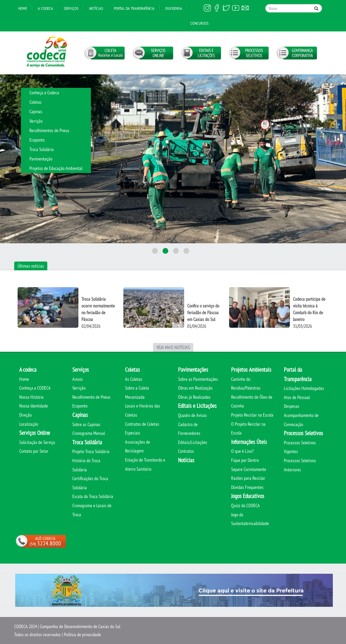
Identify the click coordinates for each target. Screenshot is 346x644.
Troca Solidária (42, 149)
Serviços (71, 8)
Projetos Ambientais (251, 370)
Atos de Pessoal (297, 397)
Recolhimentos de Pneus (49, 130)
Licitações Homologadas (304, 388)
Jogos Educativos (248, 496)
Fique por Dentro (245, 460)
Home (23, 8)
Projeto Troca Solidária (91, 451)
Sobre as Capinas (86, 424)
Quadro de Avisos (192, 415)
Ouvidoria (174, 8)
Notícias (96, 8)
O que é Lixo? (242, 451)
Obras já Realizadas (194, 397)
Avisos (78, 379)
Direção (26, 415)
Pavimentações (193, 370)
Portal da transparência (134, 8)
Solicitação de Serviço (37, 442)
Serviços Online (35, 433)
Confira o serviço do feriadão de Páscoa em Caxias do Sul (203, 313)
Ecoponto (37, 140)
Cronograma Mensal (89, 433)
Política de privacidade (82, 635)
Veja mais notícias (173, 347)
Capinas (36, 112)
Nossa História (31, 397)
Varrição (36, 121)
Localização (29, 424)
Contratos (186, 451)
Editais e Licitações (197, 406)
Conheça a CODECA (35, 388)
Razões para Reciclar (248, 478)
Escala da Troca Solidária (93, 496)
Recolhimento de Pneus (91, 397)
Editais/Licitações (193, 442)
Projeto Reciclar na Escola (252, 415)
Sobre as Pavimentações (198, 379)
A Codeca (45, 8)
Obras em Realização (195, 388)
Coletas (35, 102)
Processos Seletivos (303, 433)
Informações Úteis (249, 442)
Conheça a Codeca (44, 93)
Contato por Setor (34, 451)
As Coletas (134, 379)
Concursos (199, 23)
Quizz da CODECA (245, 505)
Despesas (292, 406)
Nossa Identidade (34, 406)
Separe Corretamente (249, 469)
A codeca (28, 370)
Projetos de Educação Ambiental (56, 168)
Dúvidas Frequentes (247, 487)
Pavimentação (41, 159)
